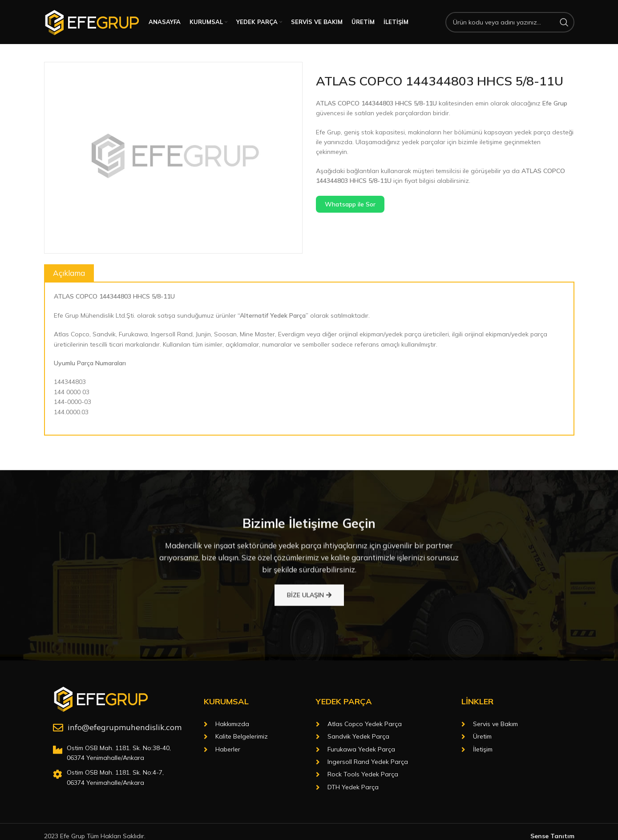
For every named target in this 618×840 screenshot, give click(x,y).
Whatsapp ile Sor (350, 206)
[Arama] (510, 23)
